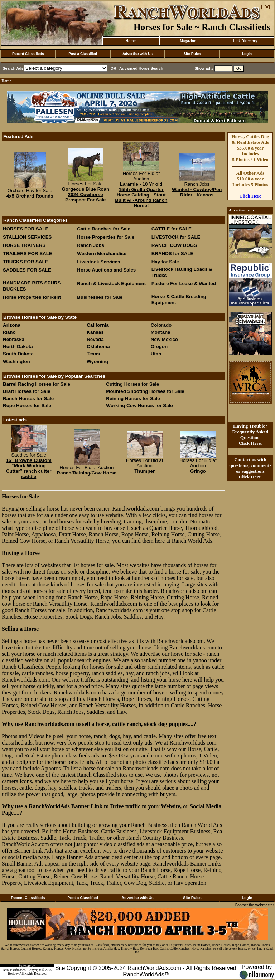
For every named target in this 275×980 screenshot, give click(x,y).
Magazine (188, 41)
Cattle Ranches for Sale (104, 229)
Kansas (95, 332)
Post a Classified (83, 54)
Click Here (250, 196)
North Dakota (18, 347)
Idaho (9, 332)
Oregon (159, 347)
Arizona (12, 325)
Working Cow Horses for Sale (139, 406)
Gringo (198, 471)
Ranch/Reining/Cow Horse (87, 473)
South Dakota (18, 354)
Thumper (144, 471)
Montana (161, 332)
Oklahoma (98, 347)
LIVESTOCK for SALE (176, 237)
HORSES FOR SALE (26, 229)
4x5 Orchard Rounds (30, 196)
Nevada (95, 339)
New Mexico (164, 339)
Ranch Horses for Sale (28, 398)
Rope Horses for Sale (27, 406)
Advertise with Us (137, 54)
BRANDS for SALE (173, 253)
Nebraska (14, 339)
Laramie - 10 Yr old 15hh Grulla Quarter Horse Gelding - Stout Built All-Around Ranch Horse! (141, 195)
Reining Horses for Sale (133, 398)
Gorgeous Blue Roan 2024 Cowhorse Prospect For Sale (85, 194)
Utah (156, 354)
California (98, 325)
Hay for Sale (166, 262)
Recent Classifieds (28, 54)
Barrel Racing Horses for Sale (37, 384)
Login (247, 54)
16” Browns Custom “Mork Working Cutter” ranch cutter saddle (28, 468)
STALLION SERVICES (27, 237)
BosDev (13, 974)
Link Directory (245, 41)
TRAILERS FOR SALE (28, 253)
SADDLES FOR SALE (27, 270)
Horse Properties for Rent (32, 297)
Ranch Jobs (91, 245)
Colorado (161, 325)
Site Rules (192, 54)
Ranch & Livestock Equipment (111, 284)
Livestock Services (98, 262)
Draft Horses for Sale (27, 391)
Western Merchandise (102, 253)
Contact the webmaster (254, 905)
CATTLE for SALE (172, 229)
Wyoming (97, 362)
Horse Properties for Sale (106, 237)
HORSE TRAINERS (24, 245)
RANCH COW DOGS (174, 245)
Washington (16, 362)
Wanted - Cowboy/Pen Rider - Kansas (197, 192)
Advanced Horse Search (141, 68)
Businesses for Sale (100, 297)
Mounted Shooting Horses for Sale (145, 391)
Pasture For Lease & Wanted (184, 284)
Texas (93, 354)
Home (131, 41)
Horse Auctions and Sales (106, 270)
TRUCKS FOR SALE (26, 262)
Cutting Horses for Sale (132, 384)
